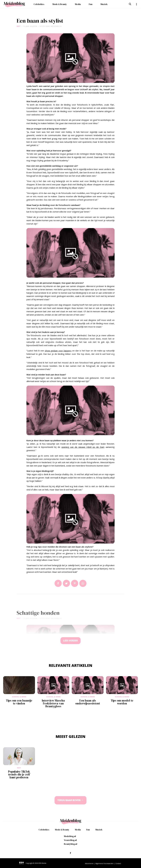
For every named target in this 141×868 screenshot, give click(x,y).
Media (78, 4)
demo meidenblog (54, 26)
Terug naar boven (69, 800)
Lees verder (70, 641)
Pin (75, 583)
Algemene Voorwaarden (104, 863)
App (83, 583)
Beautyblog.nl (70, 844)
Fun (91, 4)
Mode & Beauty (60, 4)
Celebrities (39, 4)
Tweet (66, 583)
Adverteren (89, 863)
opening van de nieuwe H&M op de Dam (83, 447)
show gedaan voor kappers (58, 351)
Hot (19, 26)
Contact (118, 863)
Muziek (104, 4)
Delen (58, 583)
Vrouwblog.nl (70, 840)
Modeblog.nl (70, 836)
